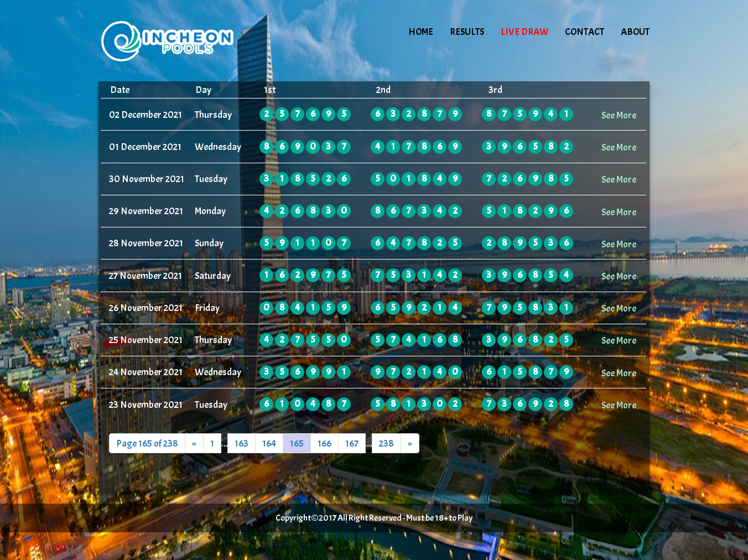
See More (619, 115)
